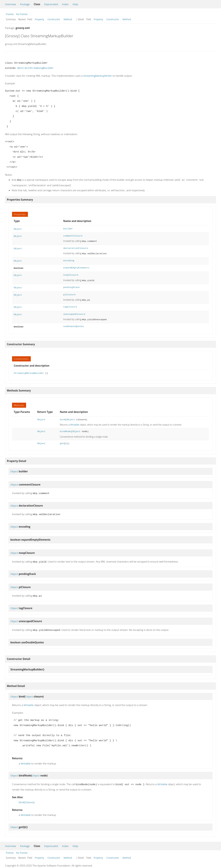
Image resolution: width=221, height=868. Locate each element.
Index (65, 4)
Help (75, 4)
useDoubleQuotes (73, 323)
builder (68, 228)
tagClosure (70, 304)
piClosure (69, 292)
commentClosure (73, 235)
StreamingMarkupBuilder (29, 369)
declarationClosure (76, 247)
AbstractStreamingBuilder (36, 68)
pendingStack (71, 285)
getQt (63, 440)
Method (68, 19)
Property (39, 19)
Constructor (54, 19)
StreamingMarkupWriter (98, 76)
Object (18, 228)
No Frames (22, 14)
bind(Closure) (27, 796)
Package (25, 4)
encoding (69, 259)
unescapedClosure (74, 311)
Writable (75, 421)
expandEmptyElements (76, 266)
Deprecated (51, 4)
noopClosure (71, 273)
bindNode (65, 427)
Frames (10, 14)
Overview (11, 4)
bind (63, 416)
